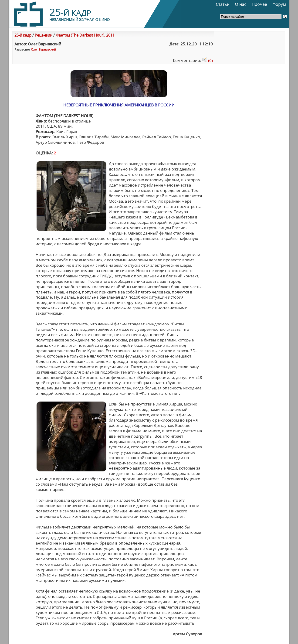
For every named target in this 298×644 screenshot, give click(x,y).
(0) (207, 60)
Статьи (223, 4)
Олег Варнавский (43, 49)
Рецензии (44, 35)
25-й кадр (23, 35)
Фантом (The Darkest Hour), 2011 (85, 35)
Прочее (259, 4)
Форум (279, 4)
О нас (241, 4)
